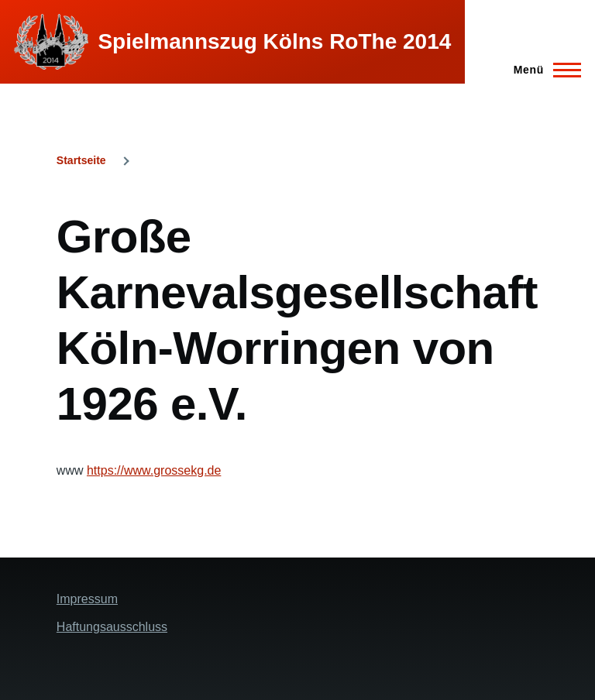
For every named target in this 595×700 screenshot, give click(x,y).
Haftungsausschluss (112, 627)
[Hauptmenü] (543, 70)
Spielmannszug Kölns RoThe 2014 (274, 41)
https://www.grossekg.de (154, 470)
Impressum (87, 599)
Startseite (81, 160)
